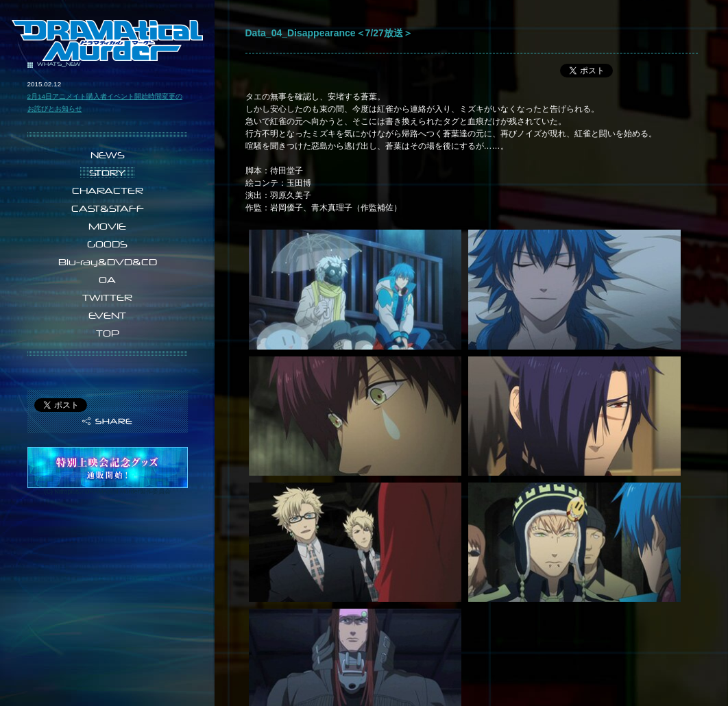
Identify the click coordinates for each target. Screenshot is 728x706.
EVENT (107, 315)
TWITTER (107, 297)
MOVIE (107, 226)
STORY (107, 173)
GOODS (107, 244)
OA (107, 280)
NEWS (108, 155)
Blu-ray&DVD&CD (108, 262)
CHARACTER (108, 191)
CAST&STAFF (108, 208)
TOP (108, 333)
